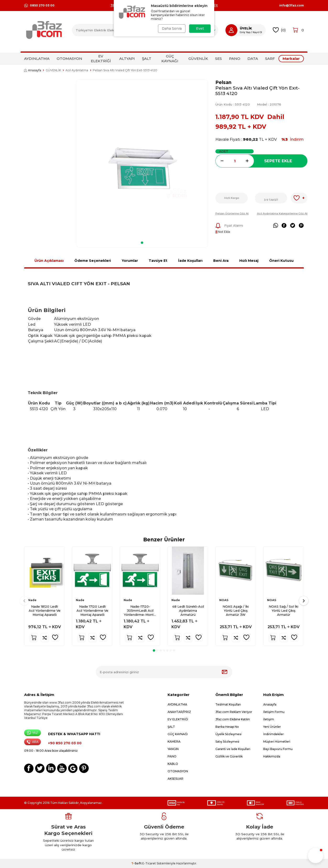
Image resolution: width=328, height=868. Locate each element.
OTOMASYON (69, 59)
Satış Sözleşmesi (227, 742)
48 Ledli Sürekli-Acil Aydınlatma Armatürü (188, 610)
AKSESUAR (175, 779)
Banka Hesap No (227, 727)
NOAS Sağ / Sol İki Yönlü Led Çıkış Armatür (284, 610)
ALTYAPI (127, 59)
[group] (142, 159)
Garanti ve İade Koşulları (233, 749)
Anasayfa (33, 70)
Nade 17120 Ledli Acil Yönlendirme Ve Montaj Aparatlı (92, 610)
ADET (224, 151)
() (279, 30)
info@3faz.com (292, 6)
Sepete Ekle (278, 161)
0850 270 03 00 (39, 6)
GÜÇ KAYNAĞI (170, 59)
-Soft (137, 863)
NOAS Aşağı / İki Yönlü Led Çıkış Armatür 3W (236, 610)
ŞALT (147, 59)
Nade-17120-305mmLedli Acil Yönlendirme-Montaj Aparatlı (140, 611)
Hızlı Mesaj (249, 261)
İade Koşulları (190, 261)
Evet (200, 28)
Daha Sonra (172, 28)
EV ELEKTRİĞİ (101, 59)
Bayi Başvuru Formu (278, 749)
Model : (269, 104)
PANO (235, 59)
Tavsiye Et (158, 261)
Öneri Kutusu (281, 261)
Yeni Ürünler (272, 727)
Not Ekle (223, 232)
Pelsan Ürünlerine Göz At (232, 213)
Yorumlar (130, 261)
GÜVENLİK (198, 59)
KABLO (173, 764)
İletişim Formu (274, 712)
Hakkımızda (272, 756)
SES (219, 59)
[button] (142, 243)
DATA (253, 59)
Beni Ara (221, 261)
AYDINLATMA (37, 59)
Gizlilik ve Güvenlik (229, 756)
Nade (32, 600)
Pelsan (223, 82)
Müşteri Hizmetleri (277, 742)
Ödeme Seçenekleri (93, 261)
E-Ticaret (149, 863)
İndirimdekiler (273, 734)
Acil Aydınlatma (77, 70)
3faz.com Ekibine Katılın (233, 719)
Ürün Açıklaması (49, 261)
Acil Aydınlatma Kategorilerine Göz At (282, 213)
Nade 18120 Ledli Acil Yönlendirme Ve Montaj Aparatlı (45, 610)
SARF (270, 59)
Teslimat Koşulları (228, 704)
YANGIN (173, 749)
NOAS (224, 600)
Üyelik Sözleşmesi (228, 734)
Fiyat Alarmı (229, 226)
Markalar (291, 59)
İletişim (269, 719)
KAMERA (174, 742)
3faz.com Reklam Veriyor (234, 712)
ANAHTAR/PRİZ (179, 712)
